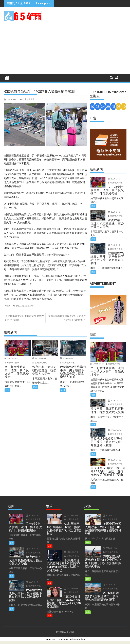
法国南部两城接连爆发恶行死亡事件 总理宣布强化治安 (67, 318)
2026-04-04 (11, 358)
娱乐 (50, 546)
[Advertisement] (65, 49)
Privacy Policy (77, 639)
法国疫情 (29, 306)
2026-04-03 (115, 460)
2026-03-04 (71, 516)
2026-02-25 (110, 516)
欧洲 (8, 306)
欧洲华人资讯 (27, 99)
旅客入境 (20, 306)
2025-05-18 (71, 552)
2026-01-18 (110, 548)
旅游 (88, 542)
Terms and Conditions (57, 639)
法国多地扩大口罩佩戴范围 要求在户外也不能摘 (24, 318)
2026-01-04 (110, 585)
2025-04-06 (71, 589)
